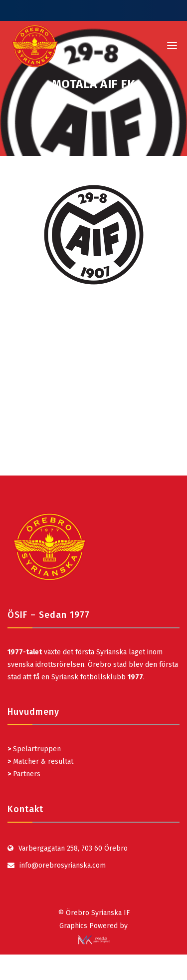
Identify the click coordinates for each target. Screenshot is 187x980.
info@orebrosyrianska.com (63, 865)
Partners (24, 774)
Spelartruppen (36, 749)
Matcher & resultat (40, 761)
